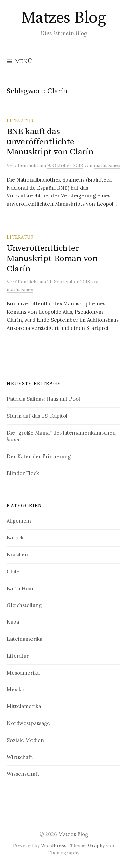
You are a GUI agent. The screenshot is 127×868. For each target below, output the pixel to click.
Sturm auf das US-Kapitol (37, 416)
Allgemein (19, 521)
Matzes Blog (64, 18)
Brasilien (17, 555)
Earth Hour (20, 588)
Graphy (96, 845)
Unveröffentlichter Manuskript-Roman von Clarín (52, 258)
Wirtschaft (20, 757)
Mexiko (16, 689)
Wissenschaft (23, 774)
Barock (15, 538)
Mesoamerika (23, 673)
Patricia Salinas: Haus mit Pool (43, 399)
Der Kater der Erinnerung (39, 456)
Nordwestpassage (28, 723)
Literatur (20, 121)
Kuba (13, 622)
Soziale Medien (25, 740)
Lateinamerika (25, 639)
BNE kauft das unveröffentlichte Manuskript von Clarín (50, 142)
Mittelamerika (24, 706)
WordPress (54, 845)
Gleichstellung (24, 605)
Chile (13, 571)
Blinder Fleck (23, 473)
